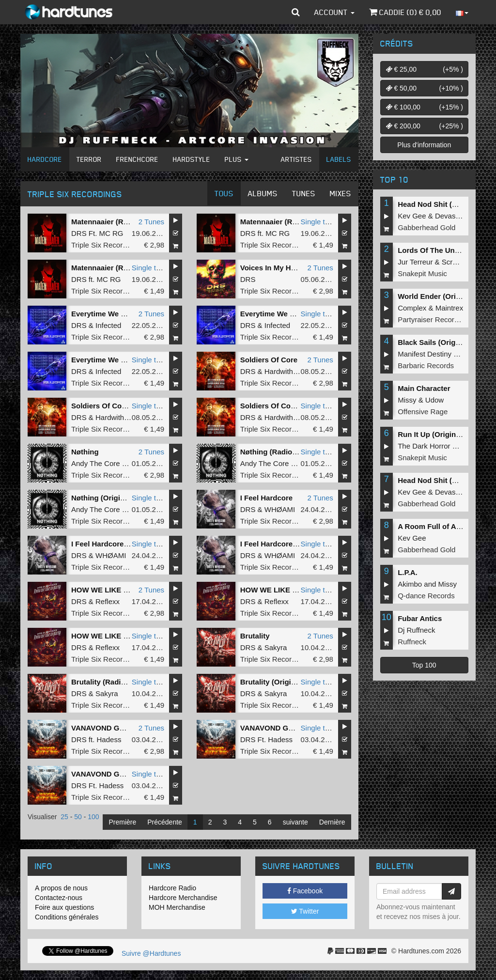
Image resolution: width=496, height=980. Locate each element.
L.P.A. (408, 572)
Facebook (305, 891)
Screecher (458, 262)
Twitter (305, 911)
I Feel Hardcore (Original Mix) (122, 544)
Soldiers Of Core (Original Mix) (293, 406)
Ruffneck (412, 642)
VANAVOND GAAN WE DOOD (122, 728)
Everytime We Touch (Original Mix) (131, 360)
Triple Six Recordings (106, 245)
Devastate (451, 216)
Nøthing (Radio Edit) (275, 452)
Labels (339, 159)
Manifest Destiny (425, 354)
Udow (434, 400)
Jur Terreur (415, 262)
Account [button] (334, 12)
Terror (89, 159)
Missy (407, 400)
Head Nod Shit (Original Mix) (447, 204)
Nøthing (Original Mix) (109, 498)
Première (122, 822)
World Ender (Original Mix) (443, 296)
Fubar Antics (420, 618)
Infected (108, 325)
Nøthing (85, 452)
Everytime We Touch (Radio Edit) (297, 314)
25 (64, 817)
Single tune (319, 222)
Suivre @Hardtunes (151, 953)
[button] (296, 12)
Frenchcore (137, 159)
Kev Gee (412, 216)
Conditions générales (67, 917)
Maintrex (449, 308)
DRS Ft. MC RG (97, 233)
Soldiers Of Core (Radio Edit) (121, 406)
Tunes (304, 193)
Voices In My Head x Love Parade (297, 268)
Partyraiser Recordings (435, 319)
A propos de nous (61, 888)
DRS (248, 233)
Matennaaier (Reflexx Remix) (121, 222)
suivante (295, 822)
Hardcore (45, 159)
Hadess (109, 739)
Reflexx (108, 601)
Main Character (424, 388)
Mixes (341, 193)
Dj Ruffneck (416, 630)
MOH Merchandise (177, 907)
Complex (412, 308)
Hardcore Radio (172, 888)
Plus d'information (424, 145)
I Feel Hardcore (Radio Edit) (288, 544)
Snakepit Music (422, 273)
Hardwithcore (286, 371)
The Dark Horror (424, 446)
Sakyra (276, 647)
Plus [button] (237, 159)
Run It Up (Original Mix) (438, 434)
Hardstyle (192, 159)
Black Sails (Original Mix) (441, 342)
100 (93, 817)
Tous (224, 193)
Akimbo (410, 584)
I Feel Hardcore (266, 498)
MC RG (278, 233)
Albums (263, 193)
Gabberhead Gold (426, 227)
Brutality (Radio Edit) (107, 682)
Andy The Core (96, 463)
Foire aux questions (64, 907)
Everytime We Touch (107, 314)
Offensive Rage (423, 412)
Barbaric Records (426, 366)
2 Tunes (151, 222)
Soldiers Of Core (269, 360)
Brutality (255, 636)
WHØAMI (280, 509)
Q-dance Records (426, 596)
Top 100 (424, 665)
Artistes (296, 159)
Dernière (332, 822)
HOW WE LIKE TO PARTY (115, 590)
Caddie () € (405, 12)
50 (78, 817)
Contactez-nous (59, 898)
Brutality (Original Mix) (279, 682)
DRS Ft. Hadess (266, 739)
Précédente (165, 822)
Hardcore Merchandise (183, 898)
